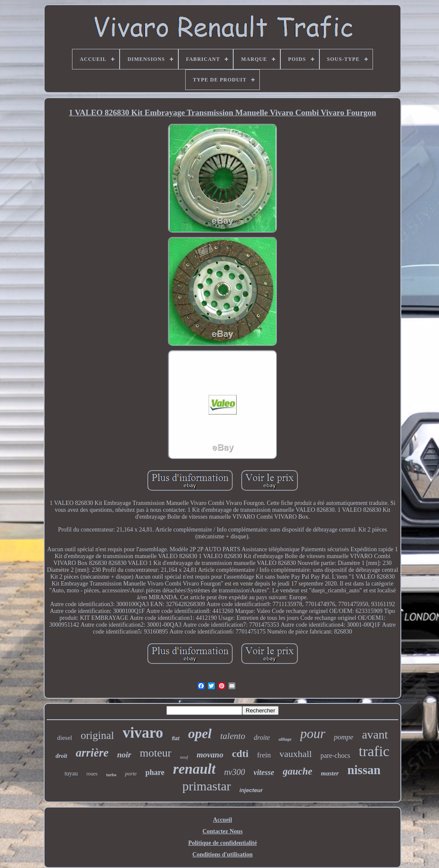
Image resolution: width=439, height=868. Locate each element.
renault (194, 769)
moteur (156, 753)
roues (92, 774)
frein (264, 755)
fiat (176, 739)
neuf (184, 757)
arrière (92, 753)
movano (210, 755)
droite (262, 737)
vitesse (264, 772)
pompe (344, 737)
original (97, 735)
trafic (374, 751)
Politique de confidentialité (223, 843)
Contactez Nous (223, 831)
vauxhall (296, 754)
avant (375, 734)
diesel (65, 738)
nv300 (235, 772)
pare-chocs (335, 755)
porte (131, 773)
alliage (285, 739)
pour (313, 734)
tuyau (71, 773)
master (330, 773)
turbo (111, 775)
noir (124, 755)
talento (233, 736)
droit (62, 756)
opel (200, 733)
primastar (206, 786)
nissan (364, 770)
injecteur (251, 790)
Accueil (223, 820)
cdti (240, 754)
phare (155, 772)
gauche (298, 771)
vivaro (143, 733)
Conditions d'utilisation (223, 854)
